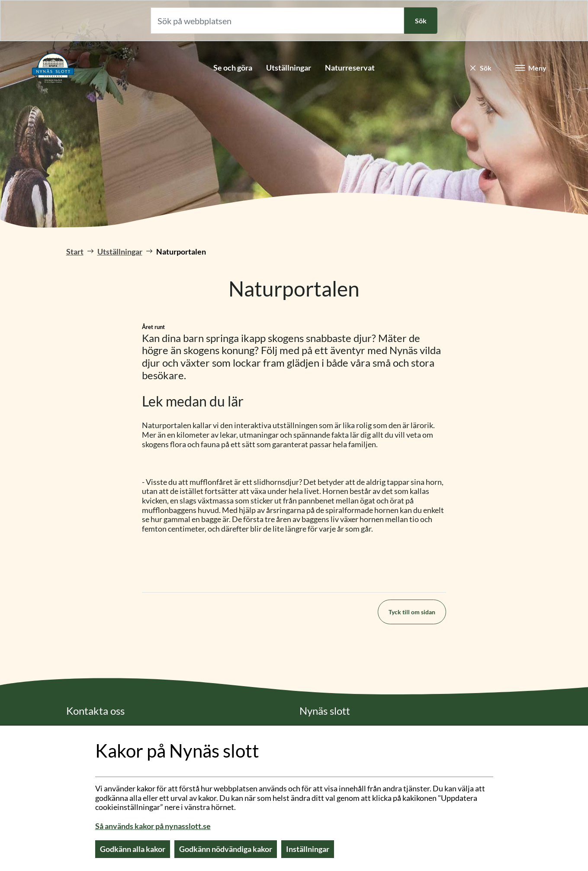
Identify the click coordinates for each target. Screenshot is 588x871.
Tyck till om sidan (412, 612)
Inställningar (308, 849)
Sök (421, 21)
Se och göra (233, 68)
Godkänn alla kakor (133, 849)
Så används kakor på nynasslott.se (153, 826)
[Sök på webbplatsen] (277, 21)
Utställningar (289, 68)
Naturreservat (350, 68)
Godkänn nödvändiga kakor (226, 849)
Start (75, 252)
